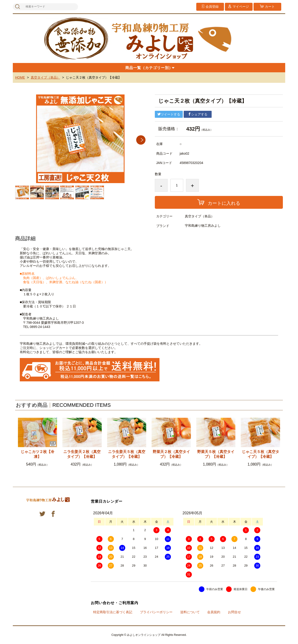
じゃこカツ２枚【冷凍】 (37, 454)
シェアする (198, 114)
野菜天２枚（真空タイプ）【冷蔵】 (171, 454)
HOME (20, 77)
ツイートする (169, 114)
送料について (190, 612)
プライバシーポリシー (156, 612)
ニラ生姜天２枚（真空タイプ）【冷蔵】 (82, 454)
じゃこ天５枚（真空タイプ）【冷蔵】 (261, 454)
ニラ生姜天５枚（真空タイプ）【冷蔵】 (127, 454)
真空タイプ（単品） (45, 77)
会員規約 (214, 612)
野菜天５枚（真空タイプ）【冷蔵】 (216, 454)
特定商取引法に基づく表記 (113, 612)
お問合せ (234, 612)
